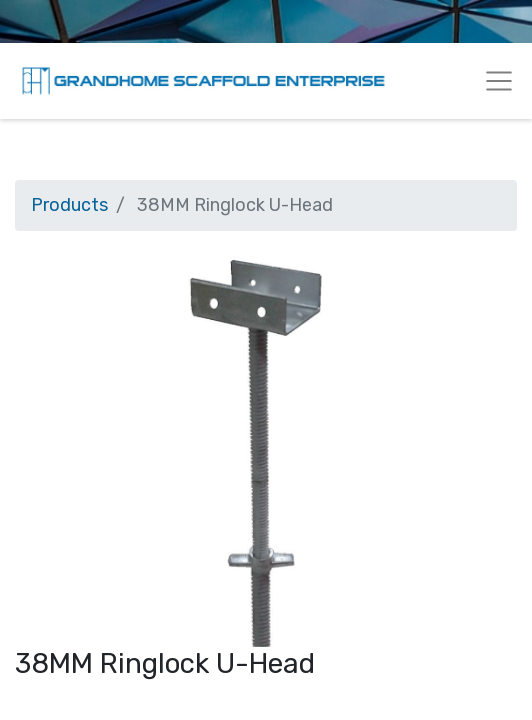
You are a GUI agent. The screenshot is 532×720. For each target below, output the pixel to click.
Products (69, 205)
